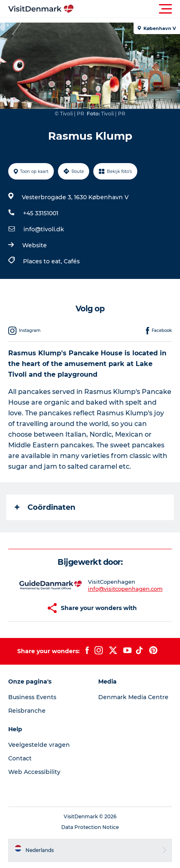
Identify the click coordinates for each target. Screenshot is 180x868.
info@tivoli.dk (44, 229)
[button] (127, 9)
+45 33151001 (41, 213)
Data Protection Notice (90, 827)
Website (35, 245)
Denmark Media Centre (133, 697)
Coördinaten (45, 507)
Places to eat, (43, 261)
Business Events (32, 697)
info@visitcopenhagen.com (125, 589)
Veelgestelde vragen (39, 745)
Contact (20, 758)
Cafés (72, 261)
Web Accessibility (34, 772)
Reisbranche (27, 711)
